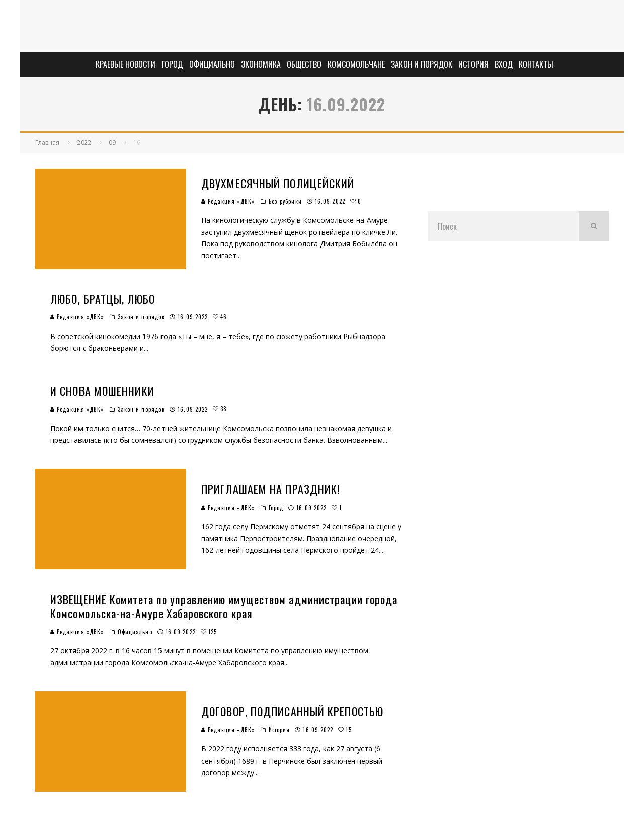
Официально (212, 64)
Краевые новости (126, 64)
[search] (594, 226)
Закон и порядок (422, 64)
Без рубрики (285, 201)
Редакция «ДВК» (228, 201)
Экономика (261, 64)
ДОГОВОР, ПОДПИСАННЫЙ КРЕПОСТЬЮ (292, 711)
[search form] (503, 226)
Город (172, 64)
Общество (304, 64)
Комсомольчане (356, 64)
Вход (504, 64)
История (473, 64)
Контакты (536, 64)
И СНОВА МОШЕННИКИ (102, 391)
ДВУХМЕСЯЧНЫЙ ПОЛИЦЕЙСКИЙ (278, 183)
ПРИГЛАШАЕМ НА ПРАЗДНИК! (270, 489)
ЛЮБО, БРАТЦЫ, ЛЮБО (103, 299)
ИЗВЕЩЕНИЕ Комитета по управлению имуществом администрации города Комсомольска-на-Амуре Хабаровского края (224, 606)
